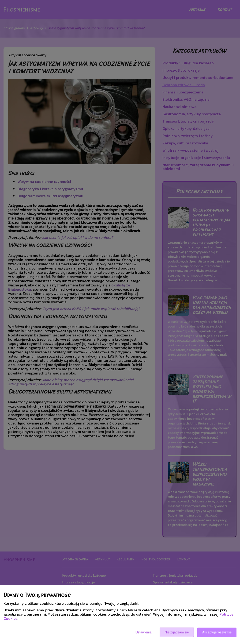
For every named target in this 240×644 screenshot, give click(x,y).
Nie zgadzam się (177, 632)
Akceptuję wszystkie (217, 632)
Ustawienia (143, 632)
